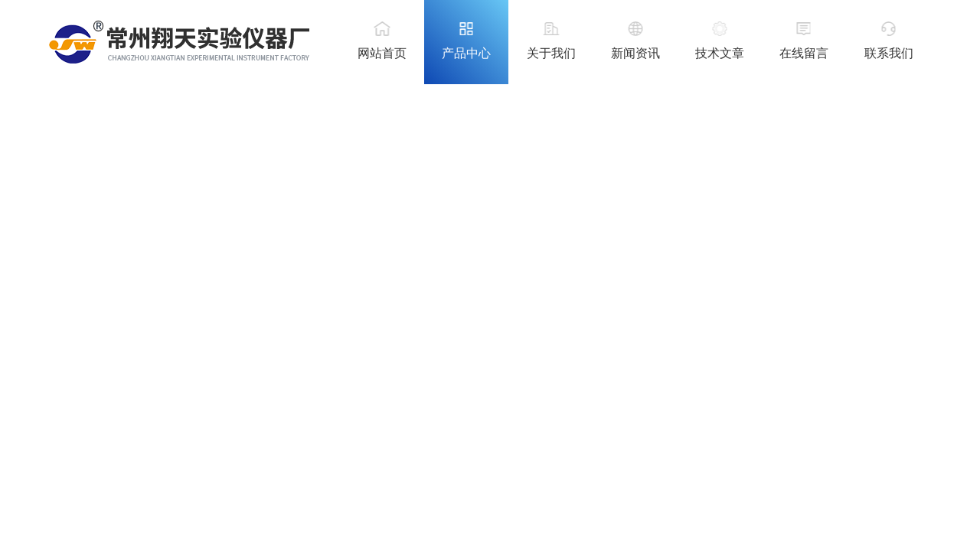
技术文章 (720, 53)
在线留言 (804, 53)
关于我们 (551, 53)
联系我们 (889, 53)
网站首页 (382, 53)
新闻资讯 (635, 53)
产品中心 (466, 53)
